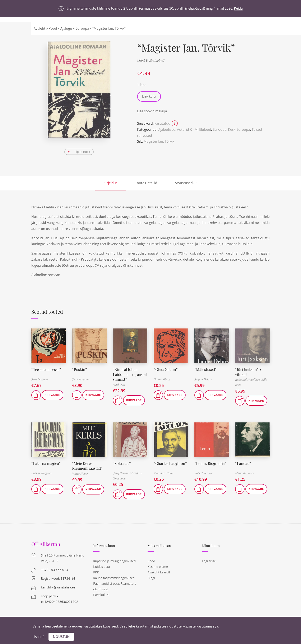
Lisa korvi (149, 96)
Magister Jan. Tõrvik (159, 141)
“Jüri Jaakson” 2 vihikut (248, 372)
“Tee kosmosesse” (46, 369)
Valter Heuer (80, 473)
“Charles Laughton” (170, 463)
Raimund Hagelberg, (248, 380)
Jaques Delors (203, 379)
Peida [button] (238, 8)
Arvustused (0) (186, 183)
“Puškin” (79, 369)
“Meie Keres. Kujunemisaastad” (87, 466)
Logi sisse (209, 561)
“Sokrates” (122, 463)
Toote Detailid (146, 183)
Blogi (151, 578)
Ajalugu (66, 28)
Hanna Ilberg (162, 379)
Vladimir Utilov (163, 473)
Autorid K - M (187, 129)
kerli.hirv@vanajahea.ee (58, 587)
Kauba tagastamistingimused (114, 578)
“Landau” (243, 463)
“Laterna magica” (46, 463)
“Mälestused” (205, 369)
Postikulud (101, 595)
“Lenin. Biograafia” (210, 463)
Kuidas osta (101, 567)
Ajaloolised (167, 129)
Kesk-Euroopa (239, 129)
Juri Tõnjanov (81, 379)
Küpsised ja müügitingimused (114, 561)
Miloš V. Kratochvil (151, 60)
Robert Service (203, 473)
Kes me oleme (158, 567)
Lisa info (39, 637)
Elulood (205, 129)
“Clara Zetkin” (166, 369)
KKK (96, 572)
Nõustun (61, 637)
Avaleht (40, 28)
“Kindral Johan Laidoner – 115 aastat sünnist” (130, 374)
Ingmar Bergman (42, 473)
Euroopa (82, 28)
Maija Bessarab (245, 473)
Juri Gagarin (40, 379)
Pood (53, 28)
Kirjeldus (111, 183)
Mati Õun (119, 385)
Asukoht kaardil (159, 572)
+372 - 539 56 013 (54, 570)
